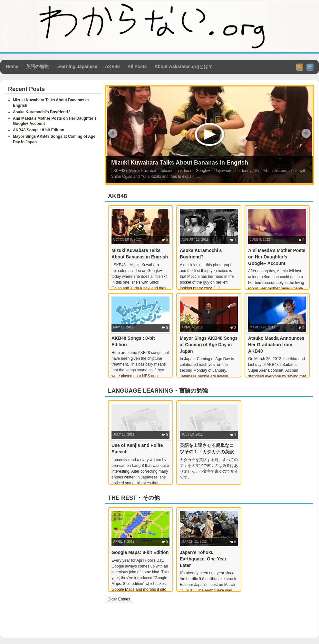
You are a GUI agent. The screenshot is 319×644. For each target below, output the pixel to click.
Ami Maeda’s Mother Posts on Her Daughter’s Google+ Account (277, 257)
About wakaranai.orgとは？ (184, 66)
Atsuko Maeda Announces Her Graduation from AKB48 (276, 344)
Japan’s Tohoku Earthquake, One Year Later (203, 559)
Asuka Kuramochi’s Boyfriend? (42, 112)
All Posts (137, 66)
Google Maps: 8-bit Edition (140, 552)
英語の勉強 (37, 66)
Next (306, 133)
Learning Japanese (77, 66)
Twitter (310, 67)
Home (12, 66)
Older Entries (119, 599)
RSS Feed (300, 67)
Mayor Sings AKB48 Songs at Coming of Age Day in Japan (209, 344)
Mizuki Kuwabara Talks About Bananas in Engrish (180, 163)
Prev (113, 133)
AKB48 (112, 66)
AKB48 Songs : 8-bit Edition (39, 130)
